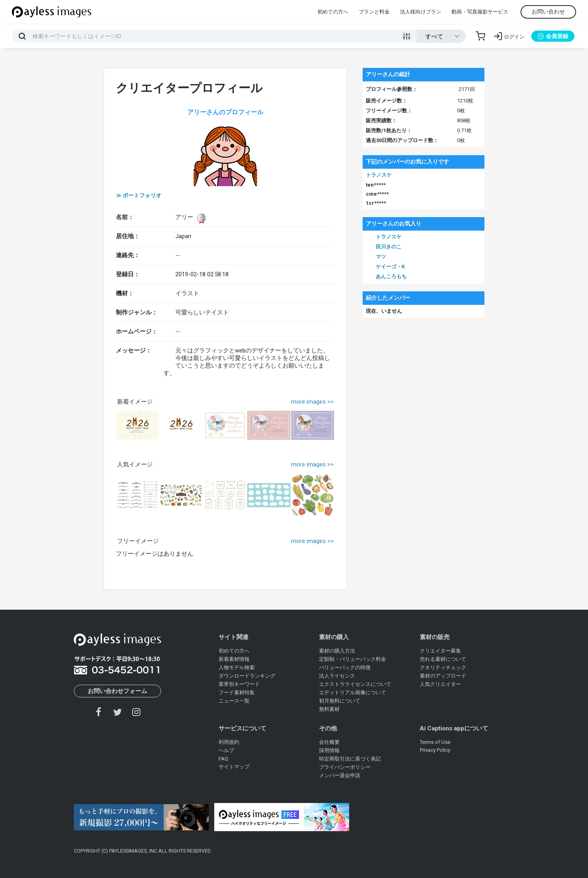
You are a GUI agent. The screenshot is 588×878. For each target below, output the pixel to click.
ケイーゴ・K (390, 267)
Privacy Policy (435, 750)
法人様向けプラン (421, 12)
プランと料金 (374, 12)
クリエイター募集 (440, 651)
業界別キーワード (239, 684)
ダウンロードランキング (247, 676)
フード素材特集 (237, 692)
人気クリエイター (440, 684)
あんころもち (391, 276)
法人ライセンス (337, 676)
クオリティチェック (443, 667)
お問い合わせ (548, 12)
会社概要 (329, 742)
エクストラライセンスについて (355, 684)
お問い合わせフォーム (117, 691)
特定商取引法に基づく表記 (350, 759)
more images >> (312, 402)
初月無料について (340, 701)
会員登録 (553, 36)
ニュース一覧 (234, 701)
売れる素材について (443, 659)
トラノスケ (379, 175)
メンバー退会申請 (340, 775)
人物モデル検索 (237, 667)
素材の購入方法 (337, 651)
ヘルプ (226, 750)
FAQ (223, 759)
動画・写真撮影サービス (480, 12)
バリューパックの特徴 (345, 667)
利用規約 (229, 742)
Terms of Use (435, 742)
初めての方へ (333, 12)
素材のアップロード (443, 676)
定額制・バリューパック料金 (353, 659)
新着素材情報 (234, 659)
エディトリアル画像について (353, 692)
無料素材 (329, 709)
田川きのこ (389, 247)
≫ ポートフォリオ (139, 195)
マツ (381, 257)
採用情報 (329, 750)
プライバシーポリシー (345, 767)
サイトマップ (234, 767)
